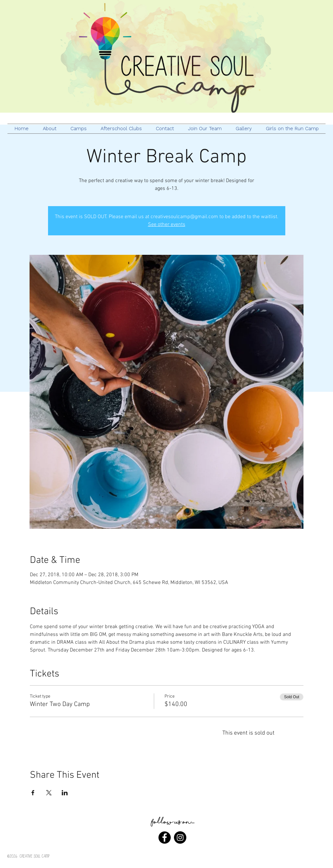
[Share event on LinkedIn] (65, 793)
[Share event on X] (49, 793)
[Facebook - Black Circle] (165, 837)
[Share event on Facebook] (33, 793)
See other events (167, 225)
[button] (121, 129)
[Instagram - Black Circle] (180, 837)
